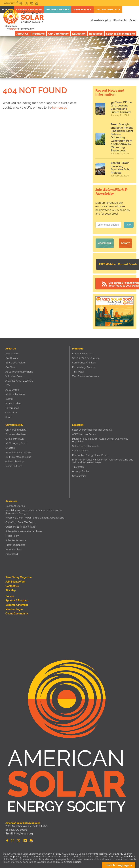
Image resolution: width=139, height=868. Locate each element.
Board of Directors (15, 360)
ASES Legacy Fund (16, 441)
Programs (38, 34)
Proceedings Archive (84, 365)
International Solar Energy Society (113, 851)
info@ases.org (22, 832)
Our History (12, 356)
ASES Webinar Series (84, 432)
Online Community (16, 427)
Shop (8, 415)
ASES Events (12, 387)
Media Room (12, 533)
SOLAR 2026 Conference (86, 356)
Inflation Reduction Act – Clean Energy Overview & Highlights (100, 438)
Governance (12, 406)
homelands (129, 854)
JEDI (8, 383)
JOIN (129, 225)
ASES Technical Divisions (19, 369)
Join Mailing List (101, 20)
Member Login (14, 607)
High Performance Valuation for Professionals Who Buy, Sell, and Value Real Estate (103, 459)
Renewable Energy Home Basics (90, 453)
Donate (125, 242)
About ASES (12, 351)
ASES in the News (15, 392)
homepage (60, 108)
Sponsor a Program (17, 598)
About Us (22, 34)
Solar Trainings (80, 448)
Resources (96, 34)
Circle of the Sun (15, 436)
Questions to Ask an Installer (21, 524)
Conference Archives (84, 360)
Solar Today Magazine (120, 34)
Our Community (58, 34)
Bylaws (9, 397)
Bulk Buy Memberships (18, 455)
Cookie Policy (54, 851)
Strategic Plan (13, 401)
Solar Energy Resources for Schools (92, 427)
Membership (105, 242)
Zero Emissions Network (86, 374)
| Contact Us (120, 20)
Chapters (10, 446)
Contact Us (11, 410)
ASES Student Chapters (18, 450)
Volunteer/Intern (15, 374)
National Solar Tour (83, 351)
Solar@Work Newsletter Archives (24, 529)
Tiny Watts (78, 369)
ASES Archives (13, 547)
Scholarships (79, 474)
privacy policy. (21, 854)
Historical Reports (15, 543)
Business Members (16, 432)
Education (79, 34)
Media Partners (14, 464)
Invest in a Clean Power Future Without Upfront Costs (35, 515)
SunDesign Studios (71, 860)
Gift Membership (14, 459)
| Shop (133, 20)
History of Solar (81, 469)
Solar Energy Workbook (85, 444)
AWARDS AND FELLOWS (19, 378)
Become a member (17, 602)
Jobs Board (12, 552)
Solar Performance (16, 538)
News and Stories (15, 504)
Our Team (11, 365)
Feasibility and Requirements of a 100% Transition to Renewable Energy (34, 509)
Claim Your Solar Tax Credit (20, 520)
